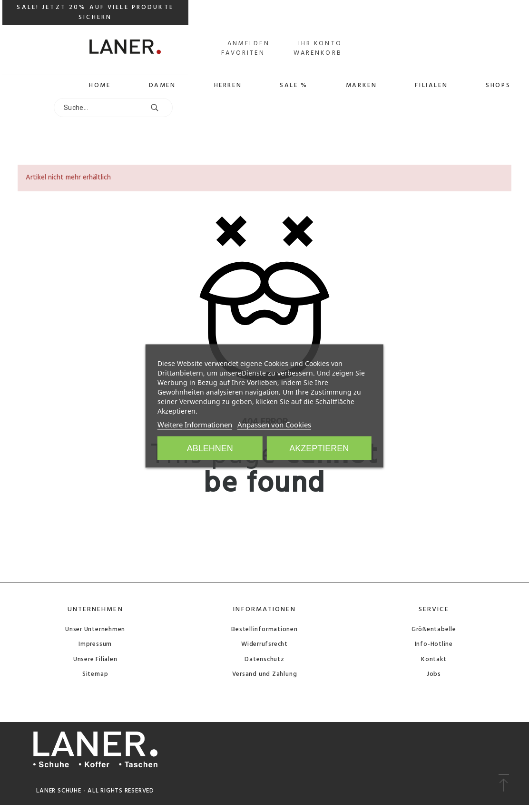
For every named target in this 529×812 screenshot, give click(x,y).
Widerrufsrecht (264, 644)
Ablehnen (210, 448)
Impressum (95, 644)
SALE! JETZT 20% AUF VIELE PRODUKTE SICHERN (95, 12)
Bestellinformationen (264, 629)
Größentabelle (434, 629)
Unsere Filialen (95, 659)
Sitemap (95, 674)
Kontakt (434, 659)
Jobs (434, 674)
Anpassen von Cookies (274, 425)
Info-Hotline (434, 644)
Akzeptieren (319, 448)
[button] (504, 783)
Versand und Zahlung (265, 674)
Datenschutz (264, 659)
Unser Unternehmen (95, 629)
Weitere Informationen (195, 425)
